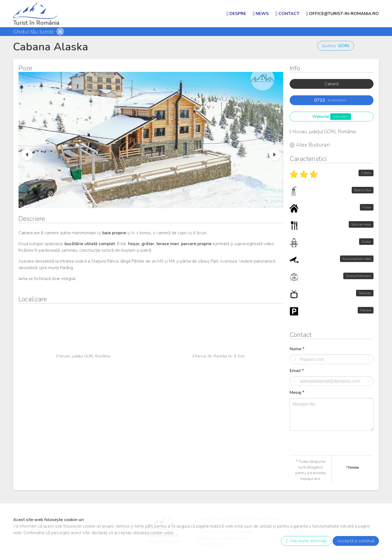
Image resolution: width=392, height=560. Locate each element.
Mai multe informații (305, 541)
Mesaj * (297, 392)
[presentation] (331, 454)
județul (336, 46)
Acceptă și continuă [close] (356, 541)
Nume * (297, 349)
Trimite (353, 467)
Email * (297, 371)
